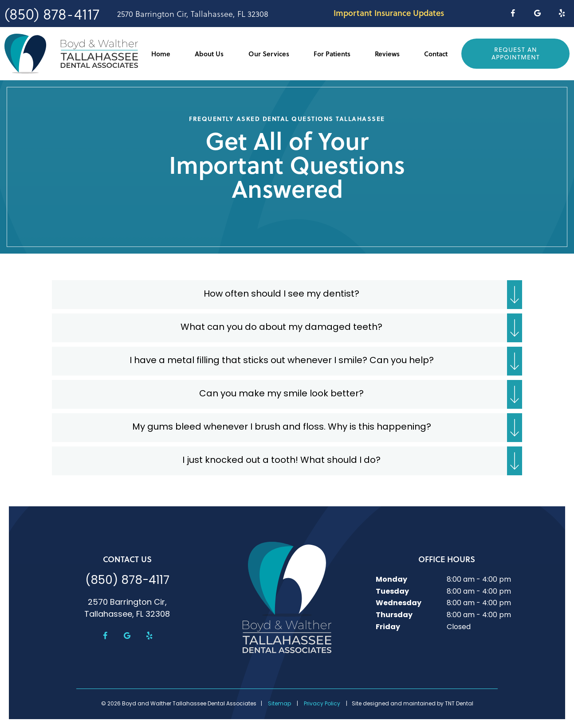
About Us (209, 54)
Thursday (394, 615)
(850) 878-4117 (52, 14)
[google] (537, 13)
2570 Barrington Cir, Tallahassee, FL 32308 (193, 14)
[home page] (71, 54)
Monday (391, 580)
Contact (436, 54)
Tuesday (392, 592)
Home (161, 54)
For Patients (332, 54)
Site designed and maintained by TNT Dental (413, 704)
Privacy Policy (322, 704)
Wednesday (399, 603)
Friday (388, 627)
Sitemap (279, 704)
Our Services (269, 54)
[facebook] (513, 13)
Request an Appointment (516, 53)
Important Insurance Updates (389, 13)
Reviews (387, 54)
